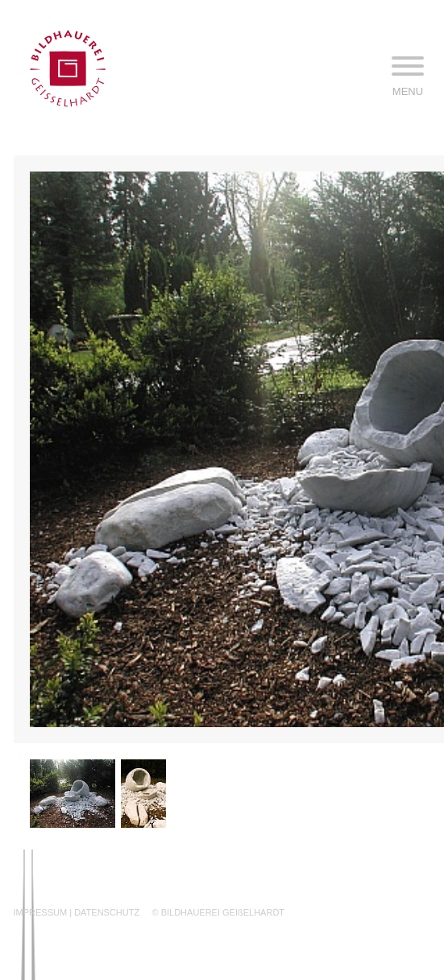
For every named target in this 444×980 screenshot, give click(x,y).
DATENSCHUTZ (107, 912)
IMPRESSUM (41, 912)
